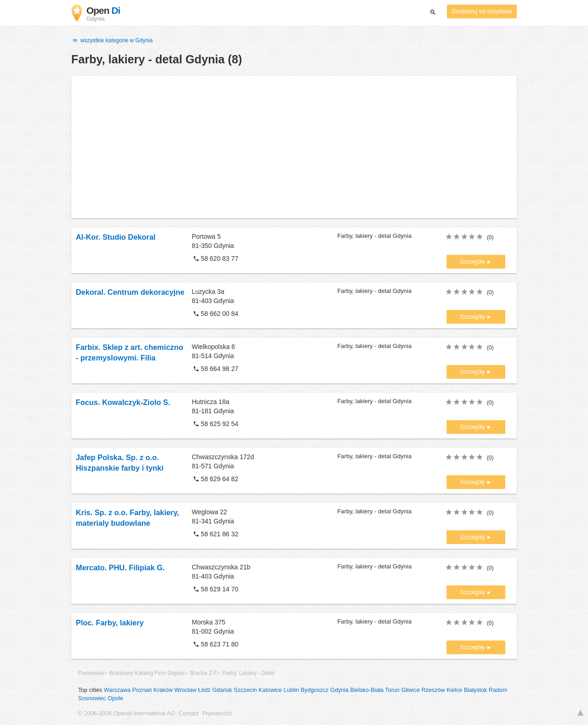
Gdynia (339, 690)
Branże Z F (204, 673)
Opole (115, 698)
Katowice (270, 690)
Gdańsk (222, 690)
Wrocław (186, 690)
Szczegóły (473, 262)
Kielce (454, 690)
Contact (189, 714)
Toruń (392, 690)
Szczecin (245, 690)
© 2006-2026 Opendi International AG (127, 714)
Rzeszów (433, 690)
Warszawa (117, 690)
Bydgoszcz (314, 690)
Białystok (475, 690)
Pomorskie (91, 673)
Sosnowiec (92, 698)
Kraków (163, 690)
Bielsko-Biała (367, 690)
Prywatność (217, 714)
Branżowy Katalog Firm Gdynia (147, 673)
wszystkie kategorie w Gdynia (112, 40)
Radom (498, 690)
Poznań (142, 690)
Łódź (204, 690)
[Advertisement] (294, 147)
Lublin (291, 690)
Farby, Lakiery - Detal (248, 673)
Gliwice (410, 690)
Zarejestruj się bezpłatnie (482, 11)
